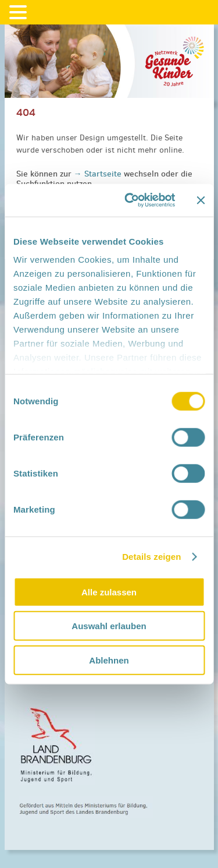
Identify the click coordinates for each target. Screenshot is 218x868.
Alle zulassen (109, 592)
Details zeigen (151, 557)
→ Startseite (99, 174)
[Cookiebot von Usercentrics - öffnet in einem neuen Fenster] (130, 200)
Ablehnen (109, 660)
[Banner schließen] (201, 200)
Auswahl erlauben (109, 626)
